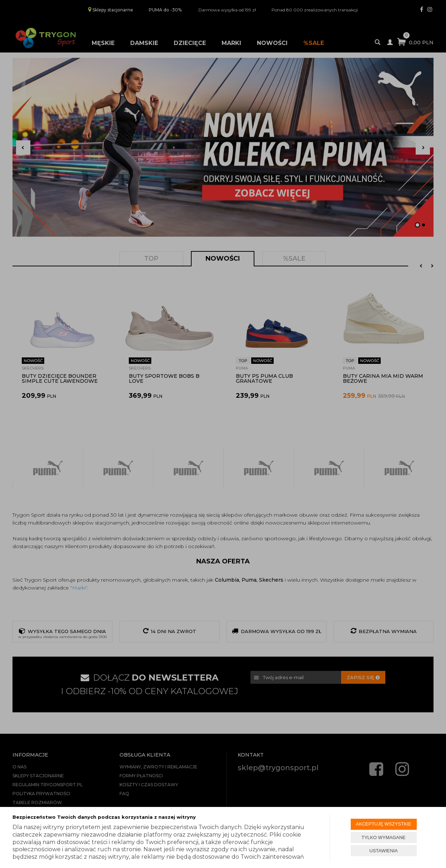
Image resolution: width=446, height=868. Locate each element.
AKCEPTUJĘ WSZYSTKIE (383, 824)
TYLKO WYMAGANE (384, 837)
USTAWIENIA (383, 851)
